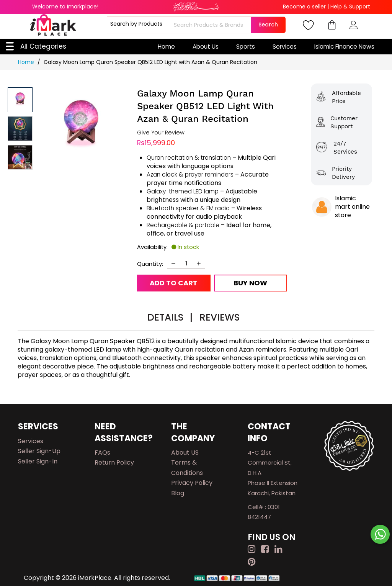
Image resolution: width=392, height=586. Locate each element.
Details (170, 317)
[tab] (170, 318)
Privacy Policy (192, 483)
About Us (206, 47)
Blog (178, 493)
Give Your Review (161, 133)
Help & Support (350, 7)
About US (185, 453)
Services (285, 47)
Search (268, 25)
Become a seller (304, 7)
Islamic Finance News (344, 47)
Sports (246, 47)
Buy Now (250, 283)
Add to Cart (174, 283)
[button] (20, 128)
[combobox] (211, 25)
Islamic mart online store (352, 207)
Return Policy (114, 462)
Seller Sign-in (38, 461)
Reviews (220, 317)
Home (166, 47)
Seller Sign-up (39, 451)
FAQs (102, 453)
